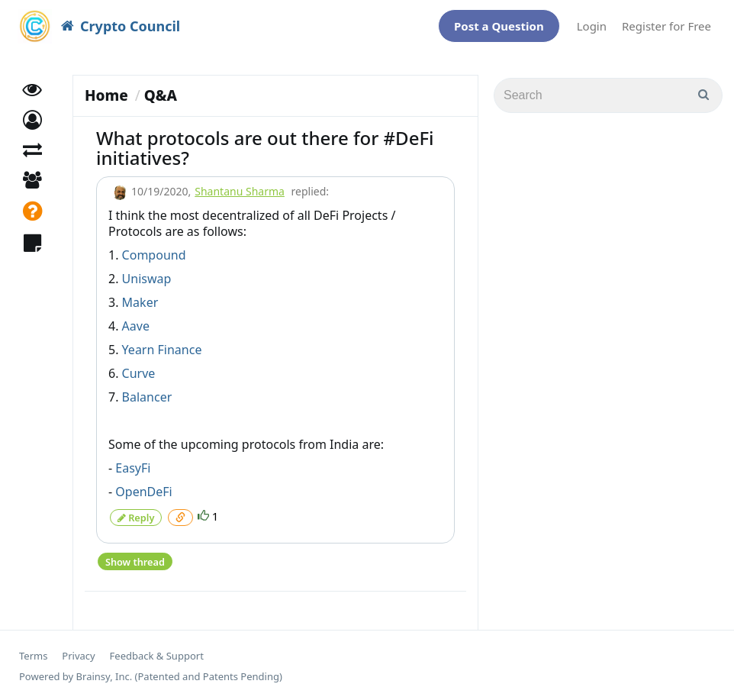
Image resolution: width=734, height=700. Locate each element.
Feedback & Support (157, 654)
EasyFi (133, 468)
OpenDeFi (143, 492)
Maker (140, 302)
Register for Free (666, 26)
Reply (136, 516)
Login (592, 26)
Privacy (78, 654)
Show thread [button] (135, 559)
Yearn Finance (162, 350)
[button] (32, 126)
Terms (33, 654)
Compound (154, 255)
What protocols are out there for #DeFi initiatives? (265, 148)
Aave (136, 326)
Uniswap (147, 279)
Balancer (147, 397)
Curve (139, 373)
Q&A (161, 95)
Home (106, 95)
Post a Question (499, 26)
